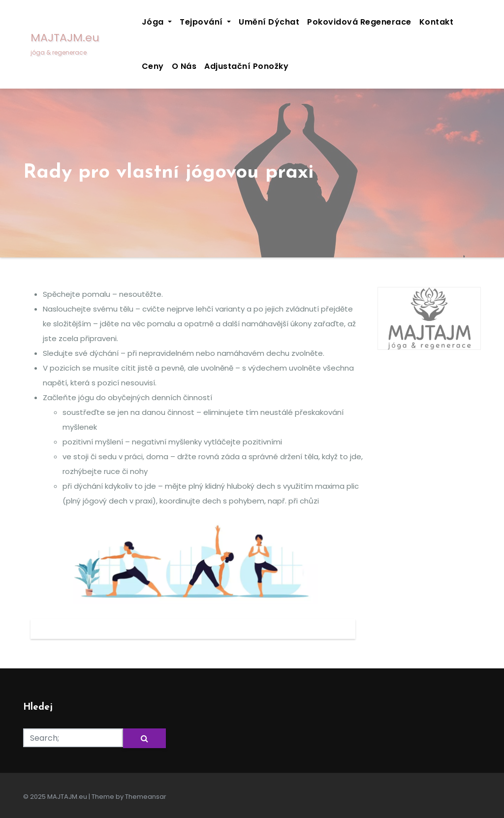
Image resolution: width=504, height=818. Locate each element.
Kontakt (437, 22)
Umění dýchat (269, 22)
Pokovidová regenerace (359, 22)
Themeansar (146, 797)
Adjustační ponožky (246, 66)
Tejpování (205, 22)
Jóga (157, 22)
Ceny (153, 66)
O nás (184, 66)
